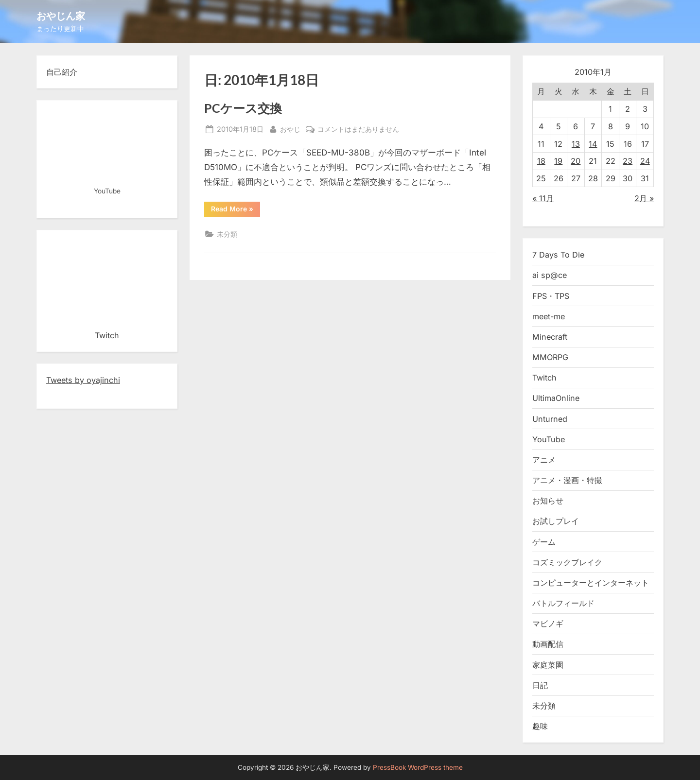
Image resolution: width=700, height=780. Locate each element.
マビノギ (548, 624)
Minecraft (550, 337)
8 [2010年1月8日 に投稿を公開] (611, 126)
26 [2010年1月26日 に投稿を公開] (559, 178)
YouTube (549, 439)
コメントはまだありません (358, 129)
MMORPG (550, 357)
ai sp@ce (550, 275)
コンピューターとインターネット (591, 583)
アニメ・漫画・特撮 (567, 480)
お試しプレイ (556, 521)
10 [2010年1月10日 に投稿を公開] (645, 126)
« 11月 (543, 198)
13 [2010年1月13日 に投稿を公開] (576, 144)
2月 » (644, 198)
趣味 (540, 726)
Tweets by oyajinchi (83, 380)
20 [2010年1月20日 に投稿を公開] (576, 161)
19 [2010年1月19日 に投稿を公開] (558, 161)
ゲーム (544, 542)
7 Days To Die (558, 255)
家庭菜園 (548, 665)
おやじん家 (61, 16)
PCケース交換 (243, 108)
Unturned (550, 419)
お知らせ (548, 501)
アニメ (544, 460)
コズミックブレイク (567, 562)
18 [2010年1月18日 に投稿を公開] (541, 161)
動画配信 (548, 644)
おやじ (290, 128)
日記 (540, 685)
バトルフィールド (563, 603)
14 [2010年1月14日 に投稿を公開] (593, 144)
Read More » (235, 210)
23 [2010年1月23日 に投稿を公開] (628, 161)
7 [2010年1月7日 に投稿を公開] (593, 126)
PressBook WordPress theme (418, 767)
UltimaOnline (556, 398)
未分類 (227, 234)
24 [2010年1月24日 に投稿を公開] (645, 161)
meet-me (549, 316)
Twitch (544, 378)
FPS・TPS (551, 296)
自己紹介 (62, 72)
